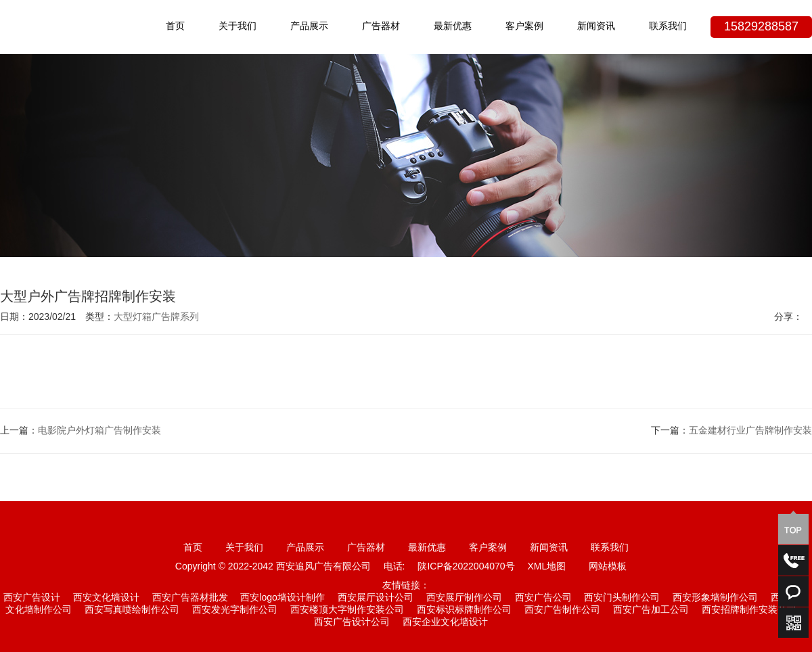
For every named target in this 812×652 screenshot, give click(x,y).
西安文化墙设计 (106, 598)
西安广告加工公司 (651, 610)
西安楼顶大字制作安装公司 (347, 610)
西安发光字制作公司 (235, 610)
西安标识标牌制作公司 (464, 610)
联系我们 (668, 27)
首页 (175, 27)
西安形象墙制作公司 (715, 598)
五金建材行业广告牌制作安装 (750, 431)
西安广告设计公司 (352, 623)
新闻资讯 (596, 27)
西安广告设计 (32, 598)
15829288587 (761, 27)
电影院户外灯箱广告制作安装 (99, 431)
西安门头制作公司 (622, 598)
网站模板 (608, 567)
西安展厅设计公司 (376, 598)
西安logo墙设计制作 (282, 598)
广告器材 (381, 27)
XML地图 (546, 567)
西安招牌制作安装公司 (749, 610)
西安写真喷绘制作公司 (132, 610)
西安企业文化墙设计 (445, 623)
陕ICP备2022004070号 (466, 567)
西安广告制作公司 (562, 610)
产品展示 (309, 27)
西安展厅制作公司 (464, 598)
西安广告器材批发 (190, 598)
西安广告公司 (543, 598)
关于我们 (238, 27)
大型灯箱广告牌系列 (156, 318)
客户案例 (524, 27)
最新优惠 (453, 27)
